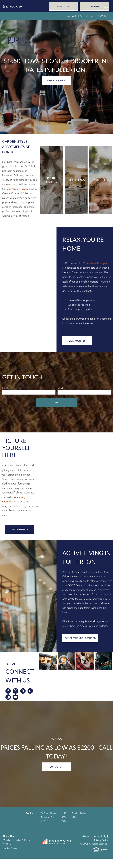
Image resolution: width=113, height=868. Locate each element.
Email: (60, 388)
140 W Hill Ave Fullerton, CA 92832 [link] (49, 817)
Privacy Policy (101, 840)
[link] (94, 6)
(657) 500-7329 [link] (12, 7)
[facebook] (8, 691)
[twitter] (16, 691)
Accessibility (100, 836)
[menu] (107, 6)
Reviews (84, 813)
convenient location (19, 189)
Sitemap (86, 836)
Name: (6, 388)
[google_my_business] (30, 691)
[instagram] (8, 697)
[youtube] (16, 697)
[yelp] (23, 691)
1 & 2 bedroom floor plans (94, 263)
